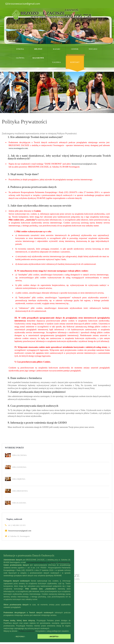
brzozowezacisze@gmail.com (23, 4)
